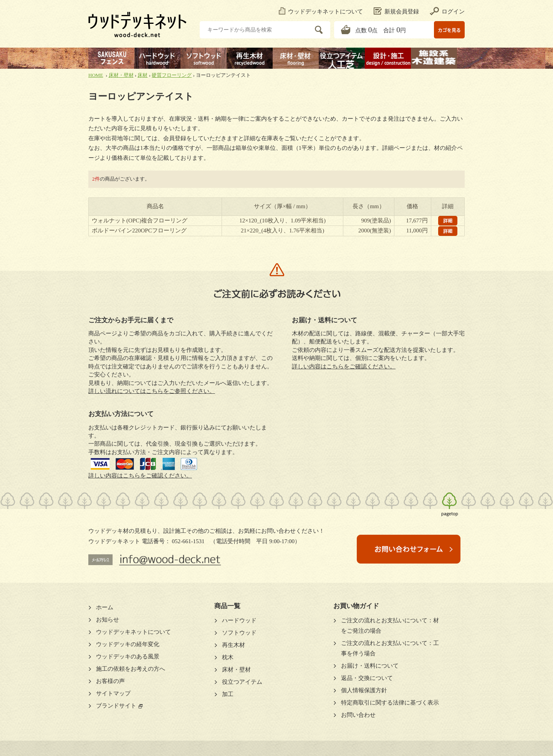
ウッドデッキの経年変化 (128, 644)
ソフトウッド (239, 633)
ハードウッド (239, 620)
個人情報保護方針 (364, 690)
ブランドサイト (116, 706)
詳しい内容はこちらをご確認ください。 (140, 476)
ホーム (105, 607)
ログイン (447, 12)
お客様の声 (110, 681)
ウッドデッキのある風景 (128, 657)
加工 (228, 694)
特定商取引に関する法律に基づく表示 (390, 703)
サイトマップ (113, 693)
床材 (142, 75)
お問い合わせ (358, 715)
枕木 (228, 657)
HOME (96, 75)
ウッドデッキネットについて (321, 12)
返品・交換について (367, 678)
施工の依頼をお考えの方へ (131, 669)
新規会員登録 (396, 12)
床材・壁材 (121, 75)
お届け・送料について (370, 666)
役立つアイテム (242, 682)
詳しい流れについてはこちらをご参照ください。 (152, 391)
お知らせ (108, 620)
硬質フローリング (172, 75)
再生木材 (233, 645)
